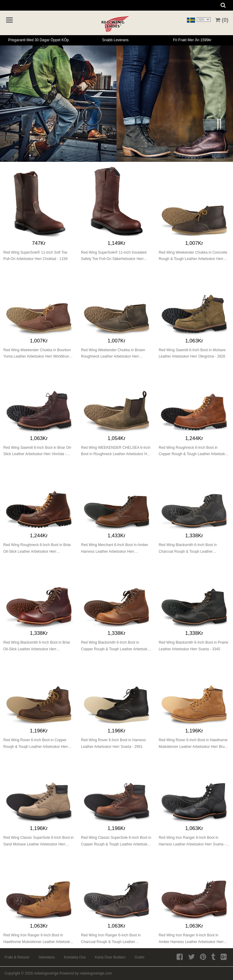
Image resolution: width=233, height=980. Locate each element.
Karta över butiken (110, 957)
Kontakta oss (75, 957)
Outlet (140, 957)
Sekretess (47, 957)
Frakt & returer (17, 957)
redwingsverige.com (96, 973)
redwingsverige (46, 973)
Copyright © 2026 (19, 973)
